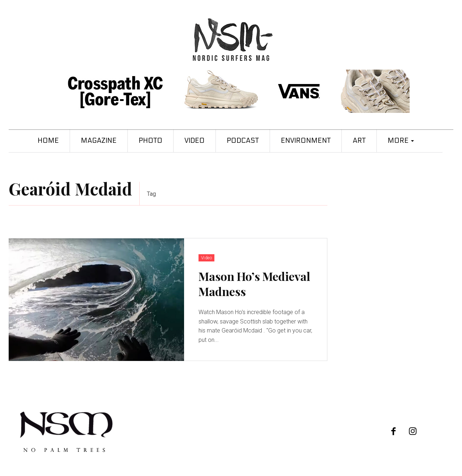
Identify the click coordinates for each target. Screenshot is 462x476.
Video (207, 258)
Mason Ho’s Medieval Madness (254, 284)
